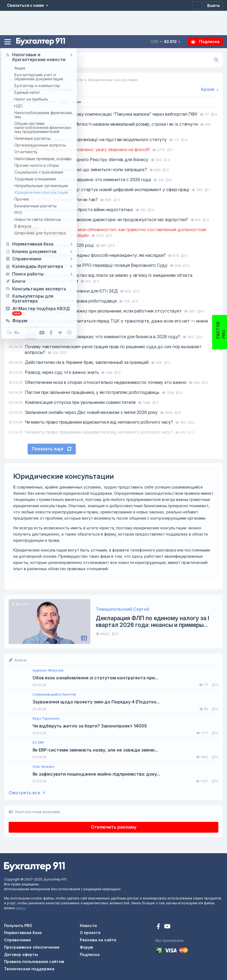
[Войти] (213, 5)
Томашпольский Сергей (123, 609)
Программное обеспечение (32, 947)
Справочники (17, 940)
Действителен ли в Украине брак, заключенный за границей (87, 362)
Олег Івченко (43, 767)
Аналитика (56, 102)
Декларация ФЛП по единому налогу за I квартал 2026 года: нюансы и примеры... (152, 622)
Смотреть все (27, 793)
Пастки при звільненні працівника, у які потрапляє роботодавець (93, 392)
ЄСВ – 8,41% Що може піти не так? (62, 200)
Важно (76, 102)
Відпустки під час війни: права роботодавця (71, 301)
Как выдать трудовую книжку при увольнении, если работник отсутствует (104, 311)
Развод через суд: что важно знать (62, 372)
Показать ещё (52, 449)
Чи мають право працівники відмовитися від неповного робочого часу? (99, 422)
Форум (86, 947)
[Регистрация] (197, 5)
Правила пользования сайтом (34, 961)
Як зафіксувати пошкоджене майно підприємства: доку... (96, 774)
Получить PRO (18, 926)
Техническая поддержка (29, 969)
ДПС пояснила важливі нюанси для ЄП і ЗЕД (72, 291)
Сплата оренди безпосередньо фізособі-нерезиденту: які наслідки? (96, 255)
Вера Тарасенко (46, 719)
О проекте (90, 933)
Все (12, 102)
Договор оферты (21, 954)
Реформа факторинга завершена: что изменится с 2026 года (88, 180)
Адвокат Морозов (48, 670)
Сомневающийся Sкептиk (54, 695)
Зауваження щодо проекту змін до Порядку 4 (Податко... (96, 702)
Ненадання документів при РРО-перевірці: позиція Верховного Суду (97, 265)
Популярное (31, 102)
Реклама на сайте (98, 940)
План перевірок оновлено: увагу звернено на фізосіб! (88, 150)
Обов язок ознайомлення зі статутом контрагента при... (95, 678)
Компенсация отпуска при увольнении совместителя (81, 402)
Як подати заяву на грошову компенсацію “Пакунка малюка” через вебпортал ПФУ (112, 114)
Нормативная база (23, 933)
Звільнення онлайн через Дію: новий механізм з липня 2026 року (92, 412)
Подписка (205, 41)
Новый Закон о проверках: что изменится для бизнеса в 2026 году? (103, 337)
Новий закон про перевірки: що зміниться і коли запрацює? (86, 170)
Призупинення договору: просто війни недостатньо (80, 210)
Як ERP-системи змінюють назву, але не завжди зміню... (95, 750)
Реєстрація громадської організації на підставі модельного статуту (96, 139)
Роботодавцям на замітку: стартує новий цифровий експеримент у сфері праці (108, 190)
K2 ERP (38, 743)
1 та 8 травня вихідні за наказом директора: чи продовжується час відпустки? (107, 220)
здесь (21, 908)
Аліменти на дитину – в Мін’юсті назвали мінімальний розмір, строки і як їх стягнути (112, 124)
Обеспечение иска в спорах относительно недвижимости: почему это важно (106, 382)
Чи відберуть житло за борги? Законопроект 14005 (90, 726)
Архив (210, 89)
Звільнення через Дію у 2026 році (60, 245)
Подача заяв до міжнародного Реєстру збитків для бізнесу (87, 160)
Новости (88, 926)
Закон (91, 102)
